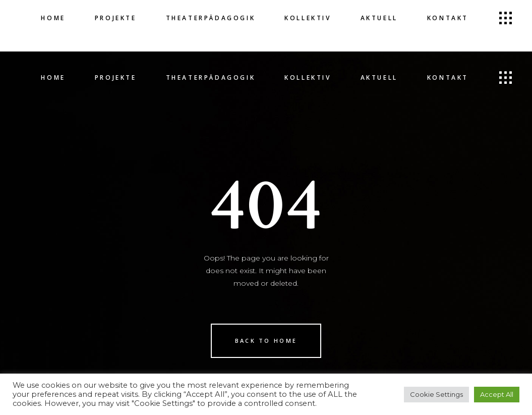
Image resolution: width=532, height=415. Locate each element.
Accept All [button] (497, 394)
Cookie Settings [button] (436, 394)
